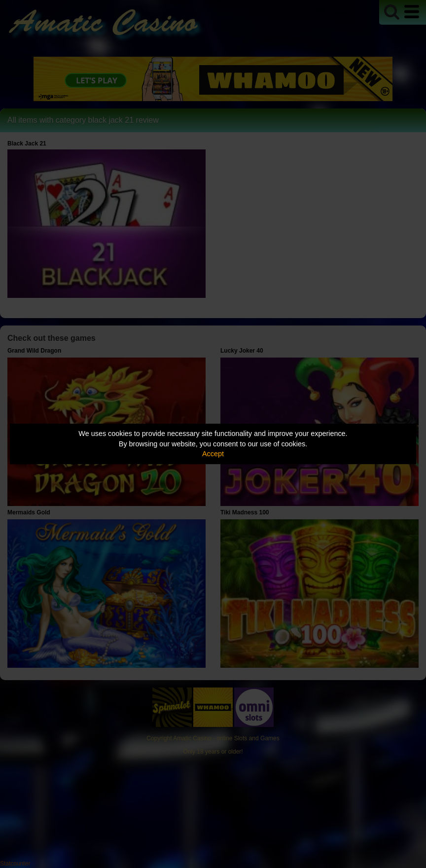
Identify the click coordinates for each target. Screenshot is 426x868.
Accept (213, 454)
